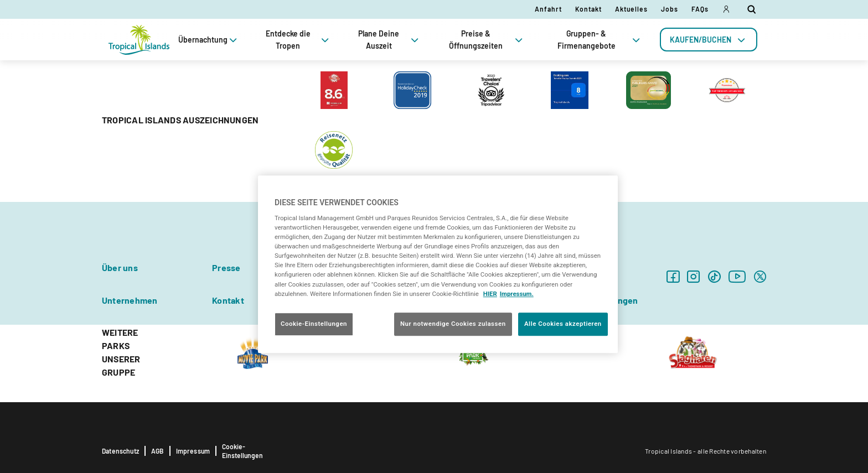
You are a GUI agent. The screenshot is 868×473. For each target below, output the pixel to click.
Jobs (670, 9)
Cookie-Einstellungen (242, 451)
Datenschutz (120, 451)
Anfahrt (548, 9)
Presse (226, 267)
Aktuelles (631, 9)
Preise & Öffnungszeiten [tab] (487, 40)
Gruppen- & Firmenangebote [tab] (600, 40)
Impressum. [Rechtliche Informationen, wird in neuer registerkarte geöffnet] (517, 294)
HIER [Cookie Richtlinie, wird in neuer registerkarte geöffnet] (490, 294)
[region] (438, 264)
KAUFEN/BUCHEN (709, 40)
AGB (157, 451)
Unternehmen (130, 300)
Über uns (120, 267)
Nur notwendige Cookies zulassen (453, 324)
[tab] (709, 40)
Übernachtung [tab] (209, 40)
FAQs (700, 9)
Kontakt (588, 9)
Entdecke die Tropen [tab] (298, 40)
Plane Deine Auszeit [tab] (389, 40)
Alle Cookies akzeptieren (563, 324)
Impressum (193, 451)
